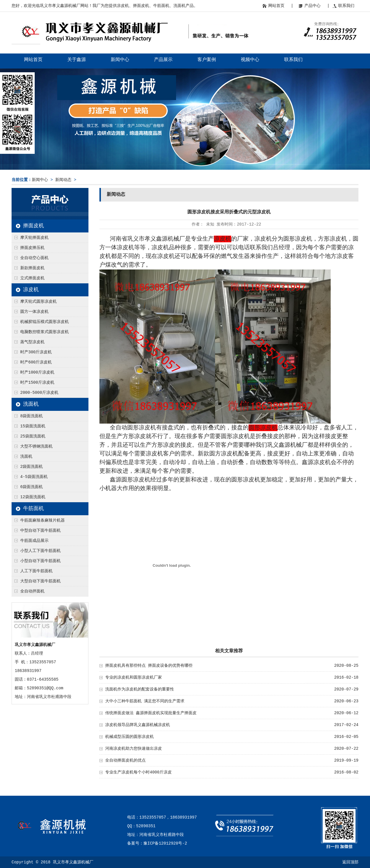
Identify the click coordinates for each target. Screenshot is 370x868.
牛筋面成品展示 (34, 541)
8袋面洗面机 (32, 416)
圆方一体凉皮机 (34, 312)
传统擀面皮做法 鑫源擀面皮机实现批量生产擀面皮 (151, 713)
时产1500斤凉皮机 (37, 383)
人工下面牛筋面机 (36, 571)
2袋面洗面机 (32, 467)
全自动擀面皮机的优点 (125, 760)
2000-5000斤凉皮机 (39, 393)
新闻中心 (120, 60)
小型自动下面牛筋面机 (40, 561)
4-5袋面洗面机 (34, 477)
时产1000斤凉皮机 (37, 372)
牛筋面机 (34, 509)
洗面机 (31, 404)
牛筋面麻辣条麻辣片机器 (42, 520)
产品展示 (163, 60)
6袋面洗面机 (32, 487)
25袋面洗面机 (33, 436)
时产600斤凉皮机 (36, 362)
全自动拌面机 (32, 591)
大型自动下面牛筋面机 (40, 581)
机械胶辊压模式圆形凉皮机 (45, 322)
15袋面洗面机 (33, 426)
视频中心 (250, 60)
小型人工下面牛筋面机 (40, 551)
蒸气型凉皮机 (32, 342)
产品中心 (312, 6)
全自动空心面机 (34, 258)
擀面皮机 (34, 226)
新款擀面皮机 (32, 268)
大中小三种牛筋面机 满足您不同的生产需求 (145, 701)
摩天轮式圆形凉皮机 (38, 302)
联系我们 (346, 6)
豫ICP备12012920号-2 (165, 843)
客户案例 (207, 60)
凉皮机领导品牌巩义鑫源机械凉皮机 (138, 725)
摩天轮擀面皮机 (34, 238)
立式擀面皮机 (32, 278)
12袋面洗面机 (33, 497)
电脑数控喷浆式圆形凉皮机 (45, 332)
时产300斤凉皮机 (36, 352)
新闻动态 (63, 180)
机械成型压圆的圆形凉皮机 (129, 737)
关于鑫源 (77, 60)
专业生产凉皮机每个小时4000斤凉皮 (138, 772)
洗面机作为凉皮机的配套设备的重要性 (140, 689)
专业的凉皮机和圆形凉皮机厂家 (134, 677)
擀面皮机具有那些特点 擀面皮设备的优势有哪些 (149, 666)
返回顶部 (350, 862)
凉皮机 (31, 290)
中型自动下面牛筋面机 (40, 531)
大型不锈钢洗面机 (36, 446)
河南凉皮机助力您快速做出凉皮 (134, 749)
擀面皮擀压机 (32, 248)
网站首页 (276, 6)
